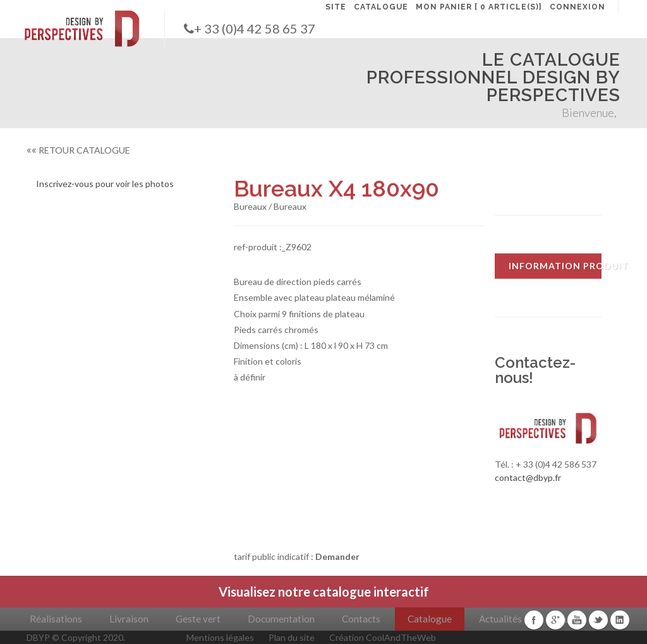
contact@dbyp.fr (528, 477)
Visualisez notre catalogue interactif (324, 592)
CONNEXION (577, 7)
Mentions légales (220, 637)
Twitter (598, 620)
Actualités (500, 619)
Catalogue (430, 619)
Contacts (361, 619)
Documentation (281, 619)
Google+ (555, 620)
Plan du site (292, 637)
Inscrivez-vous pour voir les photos (105, 184)
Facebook (534, 620)
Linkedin (620, 620)
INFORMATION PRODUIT (555, 266)
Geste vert (198, 619)
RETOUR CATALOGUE (78, 150)
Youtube (577, 620)
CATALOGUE (381, 7)
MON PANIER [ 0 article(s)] (479, 7)
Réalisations (56, 619)
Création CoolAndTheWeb (383, 637)
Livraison (129, 619)
